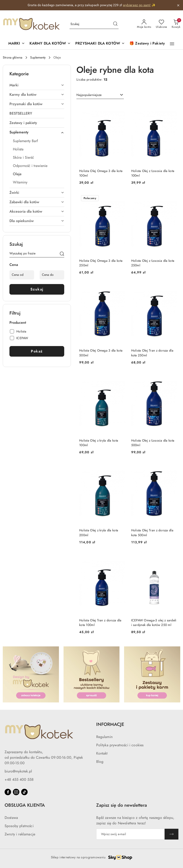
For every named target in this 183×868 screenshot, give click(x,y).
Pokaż (37, 351)
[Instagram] (16, 792)
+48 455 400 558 (19, 780)
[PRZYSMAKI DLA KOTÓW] (100, 44)
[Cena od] (22, 275)
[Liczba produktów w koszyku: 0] (176, 24)
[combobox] (100, 95)
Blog (100, 762)
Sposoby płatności (19, 826)
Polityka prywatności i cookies (120, 745)
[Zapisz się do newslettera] (131, 834)
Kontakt (102, 753)
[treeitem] (37, 85)
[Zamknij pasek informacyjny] (178, 5)
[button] (17, 44)
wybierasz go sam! (137, 5)
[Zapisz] (171, 834)
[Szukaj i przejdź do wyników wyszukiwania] (115, 24)
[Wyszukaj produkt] (94, 24)
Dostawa (11, 818)
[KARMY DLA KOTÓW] (50, 44)
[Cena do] (52, 275)
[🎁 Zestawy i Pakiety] (147, 44)
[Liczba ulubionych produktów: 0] (161, 24)
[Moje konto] (144, 24)
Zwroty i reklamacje (20, 834)
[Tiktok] (24, 792)
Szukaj (37, 289)
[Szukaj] (62, 254)
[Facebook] (8, 792)
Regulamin (104, 737)
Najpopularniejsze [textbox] (89, 95)
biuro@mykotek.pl (18, 771)
